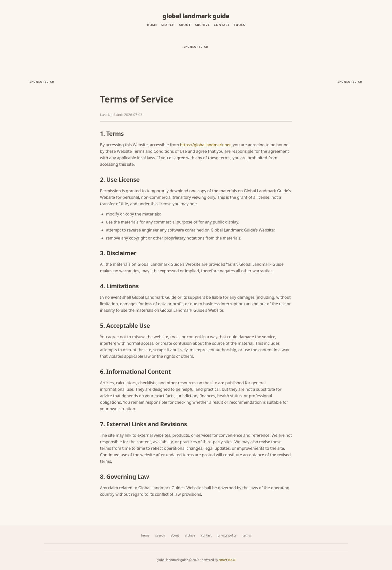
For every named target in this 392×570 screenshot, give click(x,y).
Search (168, 25)
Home (152, 25)
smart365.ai (227, 560)
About (185, 25)
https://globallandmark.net (205, 145)
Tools (239, 25)
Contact (222, 25)
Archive (202, 25)
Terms (247, 535)
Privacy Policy (227, 535)
